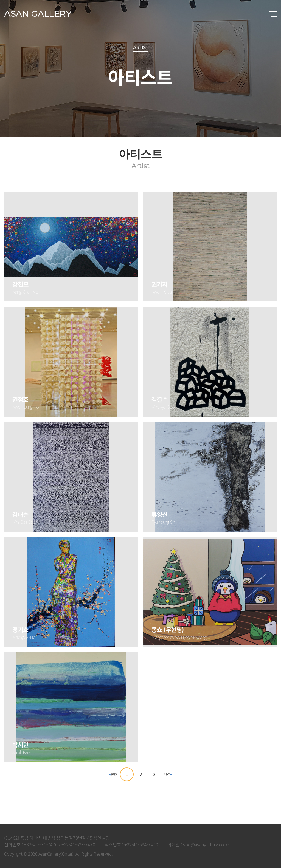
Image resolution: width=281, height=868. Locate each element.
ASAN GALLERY (38, 14)
